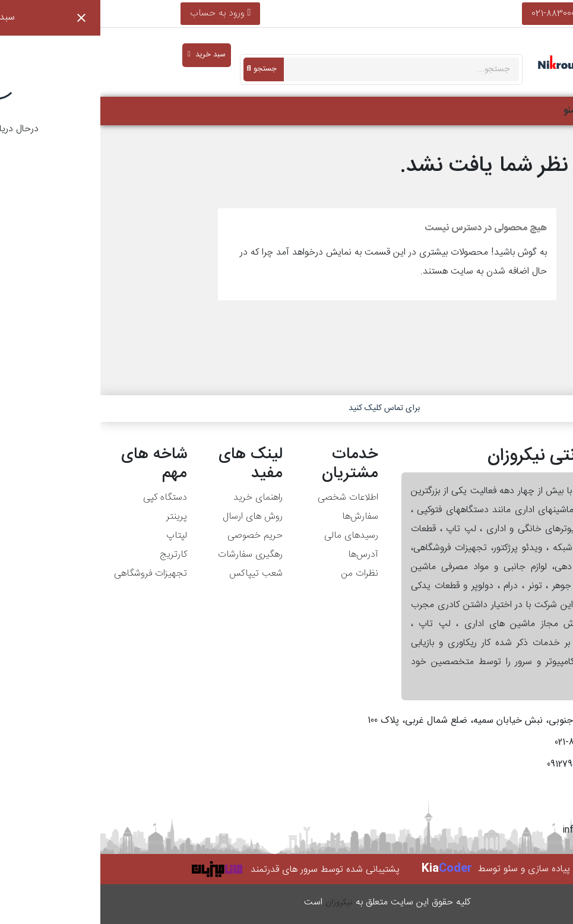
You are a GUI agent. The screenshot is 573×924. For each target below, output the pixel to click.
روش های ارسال (152, 517)
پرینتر (76, 517)
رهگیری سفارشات (150, 555)
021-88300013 (458, 13)
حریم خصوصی (155, 536)
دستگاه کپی (65, 498)
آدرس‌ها (263, 555)
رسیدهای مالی (251, 536)
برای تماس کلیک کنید (284, 408)
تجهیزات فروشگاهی (50, 574)
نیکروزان (239, 903)
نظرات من (259, 574)
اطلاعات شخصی (248, 498)
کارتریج (73, 555)
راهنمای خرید (158, 498)
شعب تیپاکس (156, 574)
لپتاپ (76, 536)
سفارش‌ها (260, 517)
